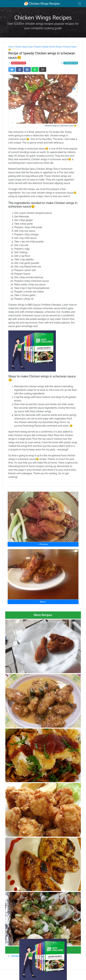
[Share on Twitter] (12, 69)
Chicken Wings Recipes (42, 4)
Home (11, 47)
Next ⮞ (43, 602)
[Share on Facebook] (19, 69)
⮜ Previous (43, 544)
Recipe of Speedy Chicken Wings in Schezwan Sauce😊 (42, 48)
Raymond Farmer (19, 63)
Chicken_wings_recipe (24, 47)
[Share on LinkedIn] (27, 69)
